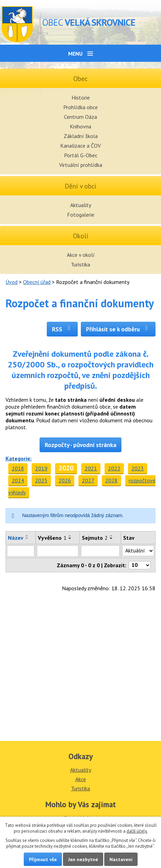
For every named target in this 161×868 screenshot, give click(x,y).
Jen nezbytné (83, 859)
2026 (65, 480)
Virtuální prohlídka (81, 165)
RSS (62, 329)
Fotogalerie (81, 215)
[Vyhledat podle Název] (21, 551)
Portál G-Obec (81, 155)
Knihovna (80, 126)
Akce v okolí (81, 255)
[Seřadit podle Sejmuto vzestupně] (111, 536)
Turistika (80, 264)
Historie (81, 98)
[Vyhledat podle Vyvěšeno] (58, 551)
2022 (114, 468)
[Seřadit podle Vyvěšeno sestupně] (70, 538)
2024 (18, 480)
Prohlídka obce (80, 107)
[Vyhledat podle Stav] (138, 551)
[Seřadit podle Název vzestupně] (27, 536)
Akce (81, 779)
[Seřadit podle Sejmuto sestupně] (111, 538)
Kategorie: (19, 458)
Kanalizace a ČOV (80, 146)
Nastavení (121, 859)
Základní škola (81, 136)
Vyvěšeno (52, 538)
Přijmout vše (43, 859)
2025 (41, 480)
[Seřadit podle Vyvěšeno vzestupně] (70, 536)
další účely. (137, 831)
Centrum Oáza (80, 117)
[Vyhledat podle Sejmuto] (100, 551)
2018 (18, 468)
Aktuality (81, 205)
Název (16, 538)
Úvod (12, 282)
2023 (138, 468)
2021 (91, 468)
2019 (41, 468)
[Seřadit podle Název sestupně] (27, 538)
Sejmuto (95, 538)
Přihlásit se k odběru (118, 329)
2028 (111, 480)
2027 (88, 480)
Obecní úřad (37, 282)
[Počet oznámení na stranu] (140, 565)
